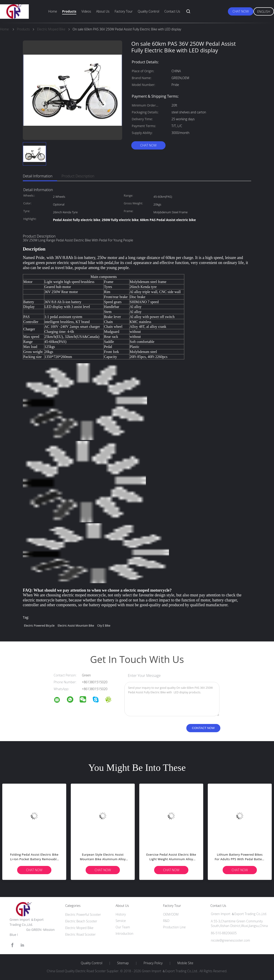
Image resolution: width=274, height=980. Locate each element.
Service (121, 921)
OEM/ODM (171, 914)
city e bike (104, 626)
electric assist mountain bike (76, 626)
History (121, 914)
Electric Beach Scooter (81, 921)
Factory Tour (124, 11)
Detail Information (38, 176)
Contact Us (172, 11)
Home (53, 11)
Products (69, 11)
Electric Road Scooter (80, 934)
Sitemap (123, 963)
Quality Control (148, 11)
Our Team (123, 927)
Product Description (78, 176)
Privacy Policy (153, 963)
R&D (166, 921)
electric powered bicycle (39, 626)
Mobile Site (185, 963)
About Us (103, 11)
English (264, 12)
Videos (86, 11)
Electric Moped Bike (79, 928)
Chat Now (241, 11)
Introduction (124, 933)
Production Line (174, 927)
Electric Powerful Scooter (83, 915)
